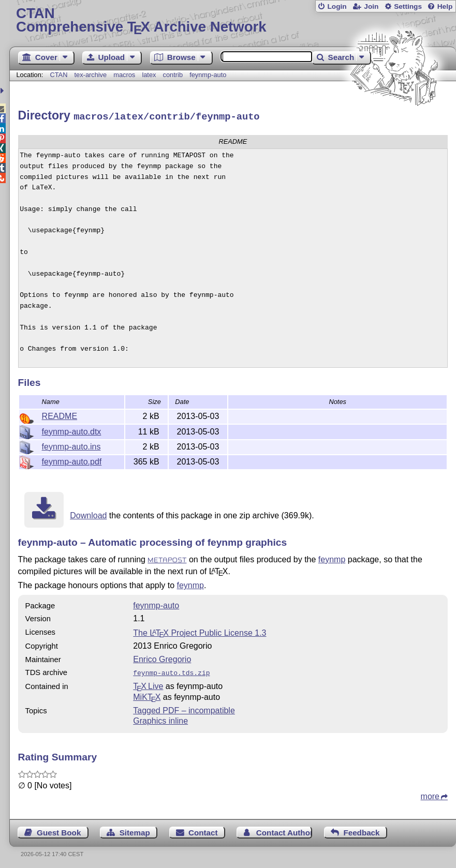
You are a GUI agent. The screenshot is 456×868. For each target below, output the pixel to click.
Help (445, 6)
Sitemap (135, 830)
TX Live (148, 684)
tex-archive (91, 75)
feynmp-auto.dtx (72, 430)
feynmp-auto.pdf (72, 460)
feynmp (332, 558)
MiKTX (147, 694)
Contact (203, 830)
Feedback (361, 830)
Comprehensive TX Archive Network (233, 20)
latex (149, 75)
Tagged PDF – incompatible (184, 708)
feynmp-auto (208, 75)
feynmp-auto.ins (71, 445)
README (60, 415)
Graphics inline (160, 718)
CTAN (59, 75)
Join (371, 6)
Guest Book (59, 830)
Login (337, 6)
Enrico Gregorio (162, 658)
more (430, 794)
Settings (408, 6)
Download (88, 514)
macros (124, 75)
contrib (173, 75)
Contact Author (284, 830)
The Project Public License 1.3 (200, 631)
